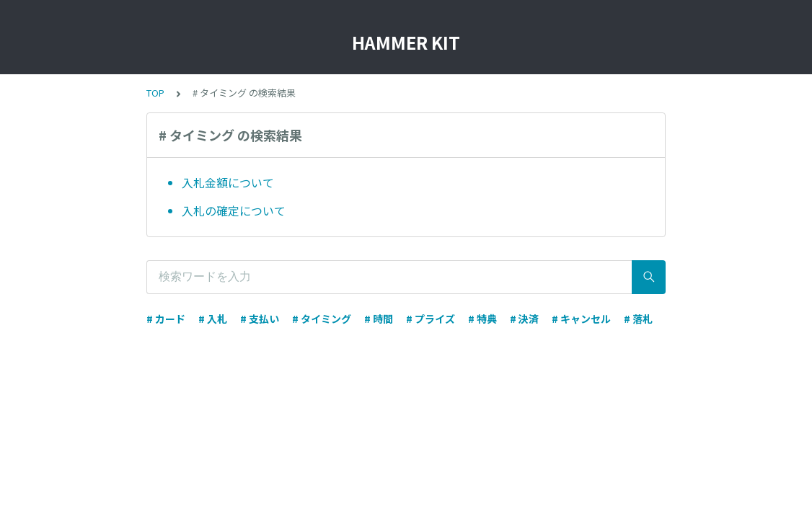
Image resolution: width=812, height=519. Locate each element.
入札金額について (228, 182)
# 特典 (482, 319)
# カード (166, 319)
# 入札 (213, 319)
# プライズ (431, 319)
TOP (155, 93)
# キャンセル (581, 319)
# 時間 (379, 319)
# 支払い (260, 319)
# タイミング (322, 319)
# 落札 (638, 319)
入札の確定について (234, 210)
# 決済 (524, 319)
